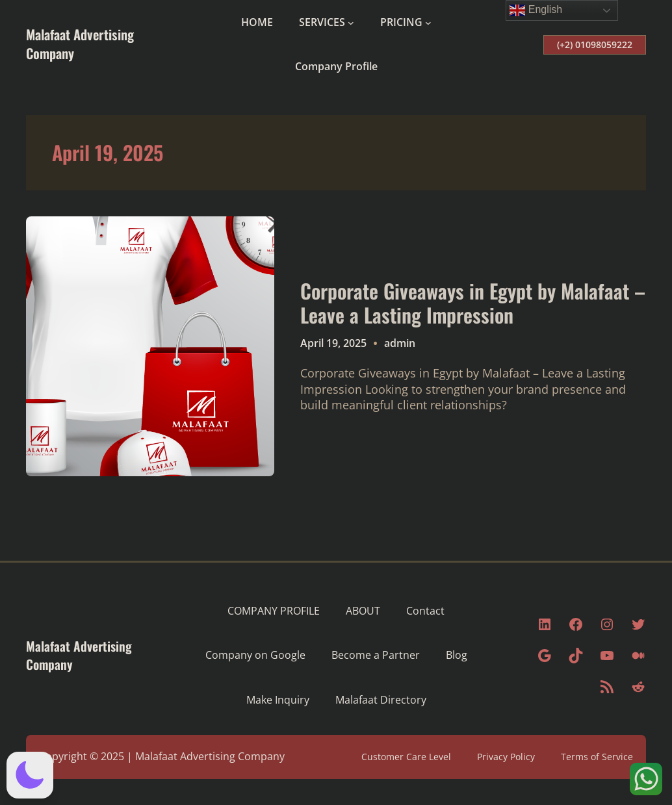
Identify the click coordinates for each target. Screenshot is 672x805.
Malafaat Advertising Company (80, 44)
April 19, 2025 (333, 343)
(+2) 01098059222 (595, 45)
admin (400, 343)
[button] (30, 775)
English (536, 10)
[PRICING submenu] (428, 22)
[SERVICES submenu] (351, 22)
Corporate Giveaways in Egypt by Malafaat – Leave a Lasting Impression (473, 303)
